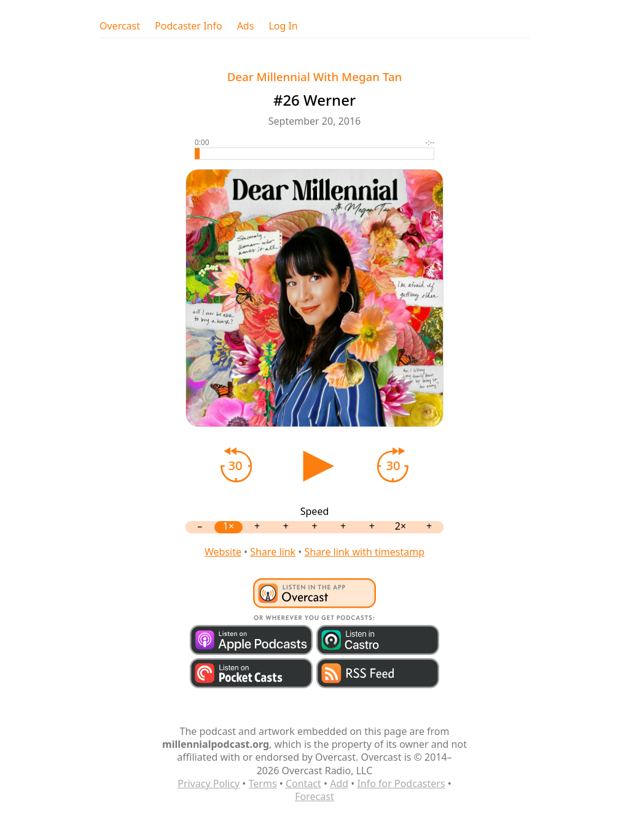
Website (223, 552)
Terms (263, 783)
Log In (283, 26)
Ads (246, 26)
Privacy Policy (209, 783)
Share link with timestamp (364, 552)
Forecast (314, 796)
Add (339, 783)
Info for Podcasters (401, 783)
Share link (273, 552)
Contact (303, 783)
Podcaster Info (189, 26)
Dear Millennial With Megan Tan (315, 77)
